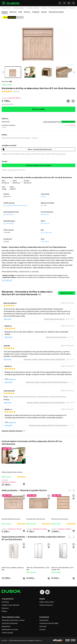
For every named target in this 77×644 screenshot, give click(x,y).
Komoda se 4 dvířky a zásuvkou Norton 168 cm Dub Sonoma (44, 359)
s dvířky (43, 196)
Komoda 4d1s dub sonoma (36, 519)
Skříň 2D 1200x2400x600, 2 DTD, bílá (38, 569)
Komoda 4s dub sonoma (60, 519)
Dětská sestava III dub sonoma (12, 472)
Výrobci (43, 629)
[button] (3, 72)
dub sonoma (45, 223)
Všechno (5, 12)
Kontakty (5, 602)
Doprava (44, 12)
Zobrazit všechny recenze (13, 431)
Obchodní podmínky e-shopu (13, 620)
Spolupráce (44, 620)
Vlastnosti (13, 12)
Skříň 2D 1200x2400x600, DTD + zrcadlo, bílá (63, 569)
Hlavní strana (6, 8)
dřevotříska (10, 214)
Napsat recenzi (67, 293)
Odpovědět (8, 319)
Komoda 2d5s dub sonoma (11, 519)
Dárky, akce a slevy (47, 602)
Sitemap (43, 626)
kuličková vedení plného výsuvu (17, 205)
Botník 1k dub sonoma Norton (54, 319)
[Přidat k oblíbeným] (73, 101)
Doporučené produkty (56, 12)
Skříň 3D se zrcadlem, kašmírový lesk (13, 569)
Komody (44, 8)
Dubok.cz (12, 379)
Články (4, 611)
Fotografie (36, 12)
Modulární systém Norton (58, 8)
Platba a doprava (46, 605)
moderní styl (48, 232)
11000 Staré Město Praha (52, 122)
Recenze (27, 12)
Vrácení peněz (7, 633)
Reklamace (6, 626)
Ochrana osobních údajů (49, 623)
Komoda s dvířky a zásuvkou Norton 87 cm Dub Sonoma (46, 403)
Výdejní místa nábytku (10, 605)
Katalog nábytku (19, 8)
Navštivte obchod (68, 122)
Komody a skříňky (33, 8)
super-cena (45, 241)
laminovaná (45, 214)
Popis (20, 12)
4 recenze (16, 91)
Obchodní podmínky (10, 623)
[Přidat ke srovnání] (68, 101)
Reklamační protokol (10, 629)
